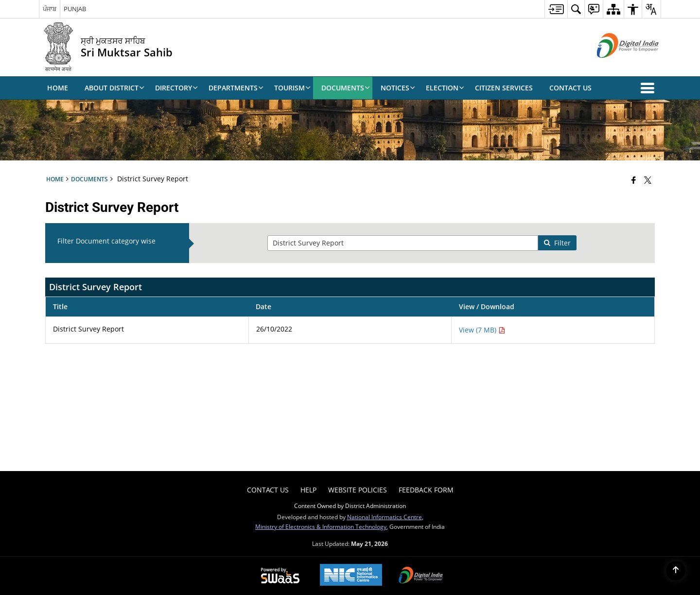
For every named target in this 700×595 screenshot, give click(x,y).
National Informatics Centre (385, 517)
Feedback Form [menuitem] (426, 490)
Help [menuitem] (308, 490)
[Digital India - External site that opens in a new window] (616, 66)
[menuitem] (556, 9)
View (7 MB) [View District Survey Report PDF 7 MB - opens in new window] (482, 330)
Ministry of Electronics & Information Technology (321, 526)
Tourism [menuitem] (292, 88)
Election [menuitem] (445, 88)
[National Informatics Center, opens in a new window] (351, 576)
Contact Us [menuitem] (570, 88)
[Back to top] (676, 571)
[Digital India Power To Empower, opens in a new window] (421, 576)
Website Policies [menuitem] (358, 490)
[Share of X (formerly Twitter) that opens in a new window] (648, 180)
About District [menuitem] (114, 88)
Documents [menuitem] (346, 88)
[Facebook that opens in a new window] (634, 180)
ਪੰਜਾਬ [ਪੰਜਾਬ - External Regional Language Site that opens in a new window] (50, 9)
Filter (557, 243)
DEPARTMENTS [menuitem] (236, 88)
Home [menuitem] (58, 88)
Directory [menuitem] (176, 88)
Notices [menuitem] (398, 88)
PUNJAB (75, 9)
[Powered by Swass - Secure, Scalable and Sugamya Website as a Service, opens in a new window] (280, 576)
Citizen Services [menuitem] (504, 88)
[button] (649, 88)
